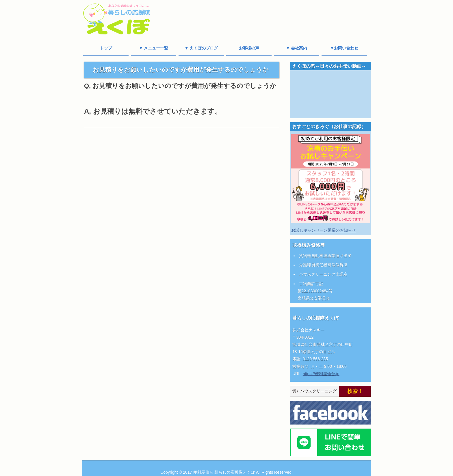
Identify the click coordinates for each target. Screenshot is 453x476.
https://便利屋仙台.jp (321, 374)
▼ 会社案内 (297, 48)
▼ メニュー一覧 (154, 48)
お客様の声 (249, 48)
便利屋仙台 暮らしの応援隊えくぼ (224, 472)
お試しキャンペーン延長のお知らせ (324, 230)
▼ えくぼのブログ (201, 48)
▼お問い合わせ (344, 48)
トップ (106, 48)
